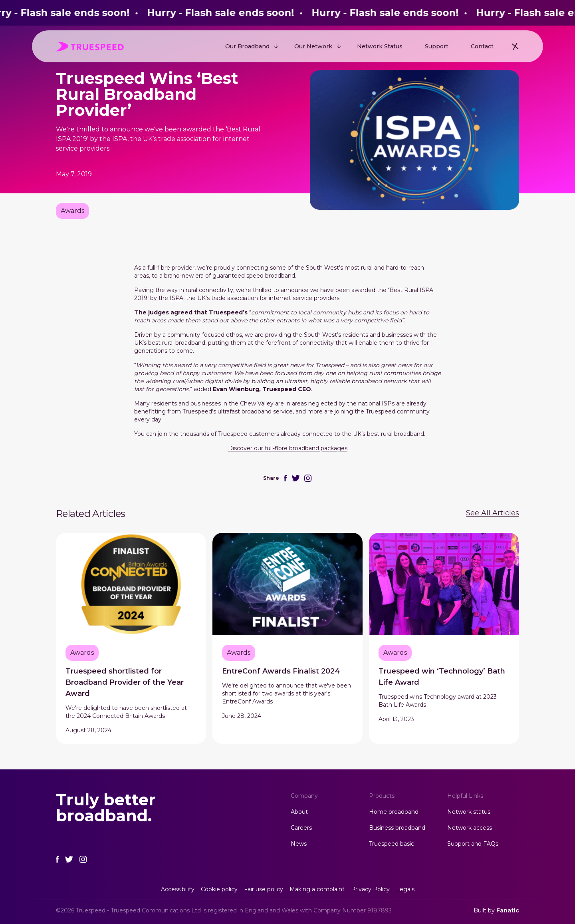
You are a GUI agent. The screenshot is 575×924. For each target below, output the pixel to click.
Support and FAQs (473, 844)
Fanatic (508, 910)
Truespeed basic (392, 844)
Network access (470, 828)
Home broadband (394, 812)
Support (437, 46)
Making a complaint (317, 889)
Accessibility (178, 889)
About (299, 812)
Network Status (380, 46)
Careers (301, 828)
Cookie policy (219, 889)
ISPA (176, 298)
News (299, 844)
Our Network (313, 46)
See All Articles (493, 513)
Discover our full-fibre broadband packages (288, 448)
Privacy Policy (370, 889)
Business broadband (397, 828)
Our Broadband (247, 46)
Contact (482, 46)
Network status (469, 812)
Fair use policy (264, 889)
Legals (405, 889)
